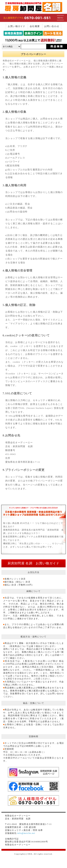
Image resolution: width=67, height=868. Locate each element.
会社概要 (35, 26)
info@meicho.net (26, 833)
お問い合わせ (52, 26)
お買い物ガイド (17, 26)
